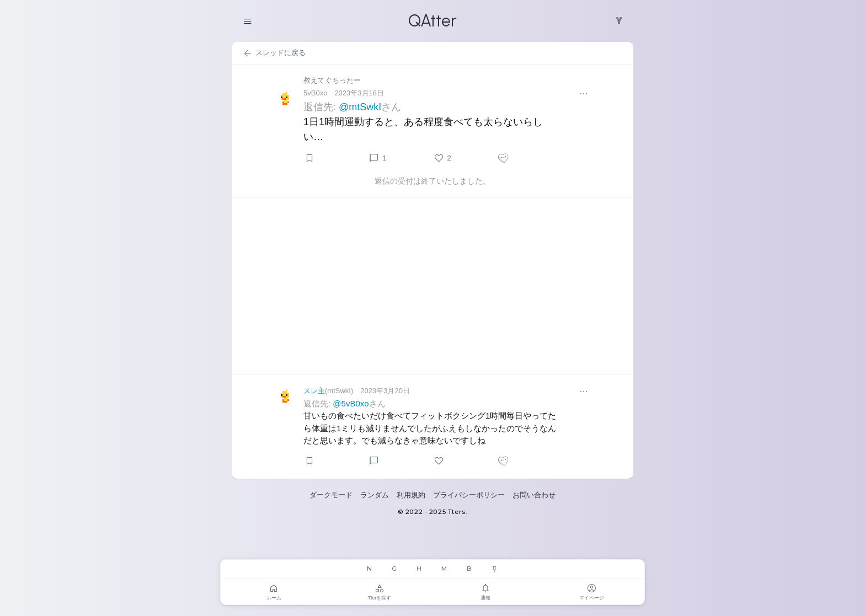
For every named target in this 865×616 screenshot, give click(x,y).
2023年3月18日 (359, 93)
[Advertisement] (432, 286)
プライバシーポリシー (469, 495)
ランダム (375, 495)
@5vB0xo (351, 403)
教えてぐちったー (332, 80)
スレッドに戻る (274, 53)
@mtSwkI (360, 107)
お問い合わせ (534, 495)
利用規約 (411, 495)
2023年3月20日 (385, 391)
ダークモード (331, 495)
